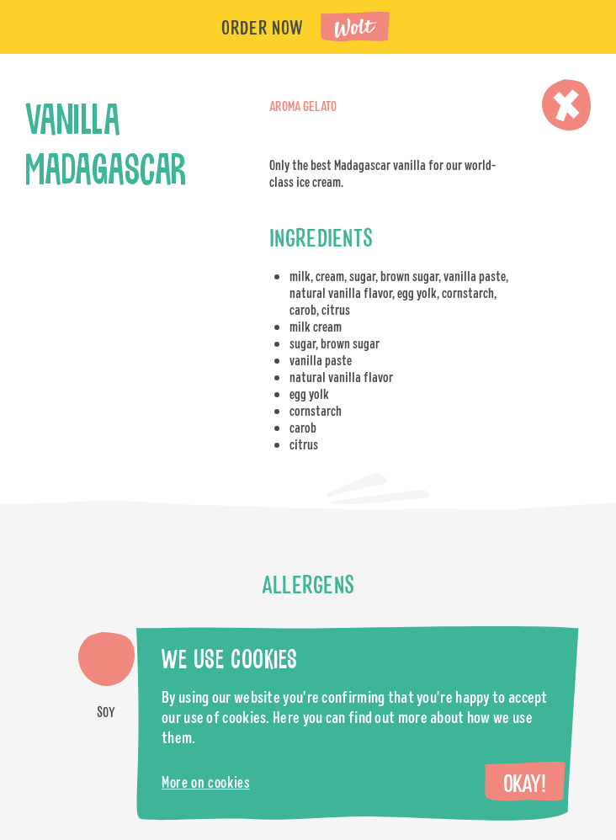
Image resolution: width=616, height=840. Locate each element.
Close (566, 105)
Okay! (524, 783)
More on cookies (206, 782)
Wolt (356, 28)
